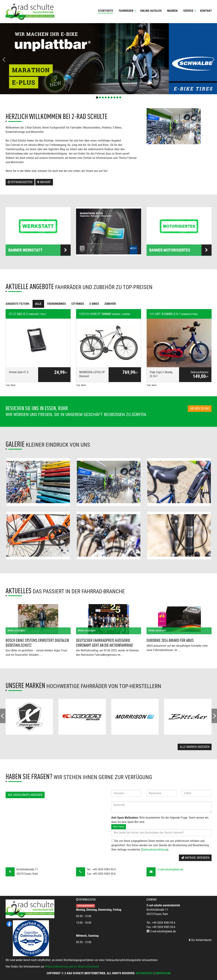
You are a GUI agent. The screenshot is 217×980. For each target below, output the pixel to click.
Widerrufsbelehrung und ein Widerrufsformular (72, 967)
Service (190, 11)
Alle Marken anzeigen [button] (195, 747)
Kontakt (206, 11)
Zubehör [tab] (110, 304)
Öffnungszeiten (20, 182)
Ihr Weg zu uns (200, 408)
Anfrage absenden (195, 858)
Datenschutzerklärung (155, 850)
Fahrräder (127, 11)
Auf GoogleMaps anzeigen (25, 795)
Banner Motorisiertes (180, 250)
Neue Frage (119, 827)
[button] (16, 59)
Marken (172, 11)
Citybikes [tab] (78, 304)
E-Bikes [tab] (94, 304)
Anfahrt (44, 182)
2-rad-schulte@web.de (170, 869)
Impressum (163, 973)
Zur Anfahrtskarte (200, 940)
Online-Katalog (151, 11)
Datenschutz (145, 973)
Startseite (106, 11)
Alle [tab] (38, 304)
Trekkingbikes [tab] (56, 304)
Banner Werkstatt (39, 250)
